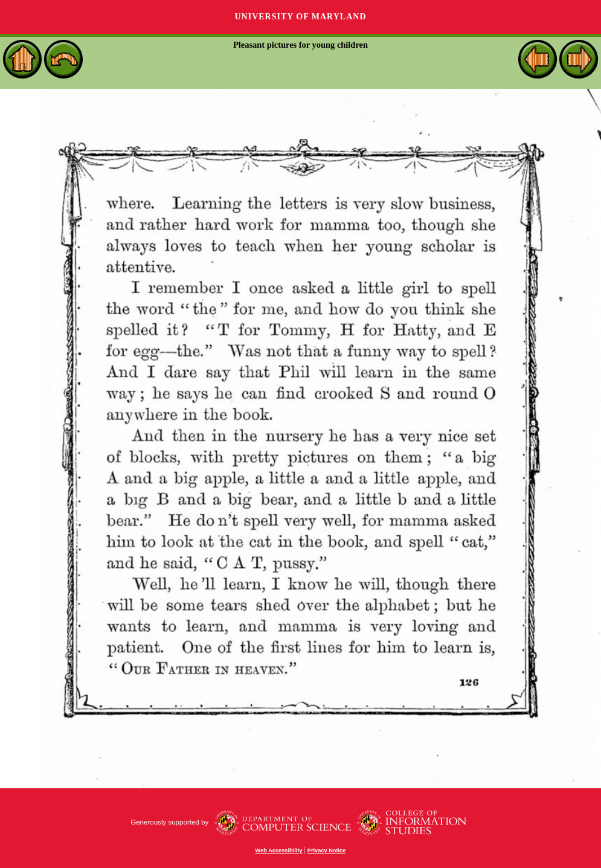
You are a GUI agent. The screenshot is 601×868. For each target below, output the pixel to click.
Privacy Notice (327, 850)
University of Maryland (300, 17)
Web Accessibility (279, 850)
